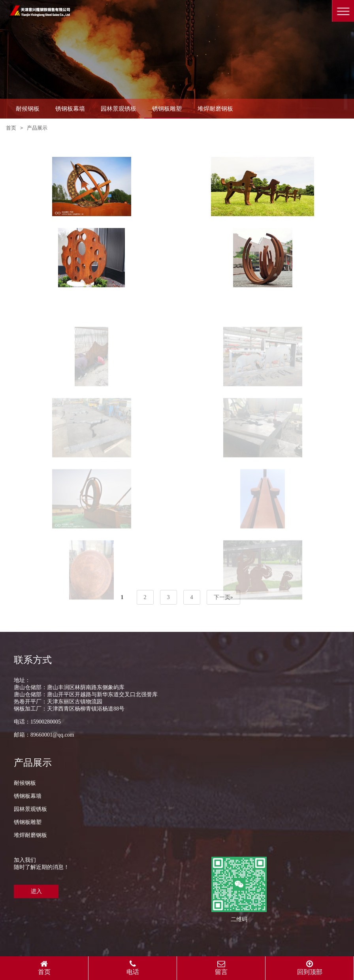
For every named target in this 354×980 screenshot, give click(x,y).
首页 (11, 128)
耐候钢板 (28, 109)
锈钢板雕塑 (167, 109)
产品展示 (37, 128)
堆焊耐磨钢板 (215, 109)
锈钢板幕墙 (70, 109)
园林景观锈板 (119, 109)
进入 (36, 891)
